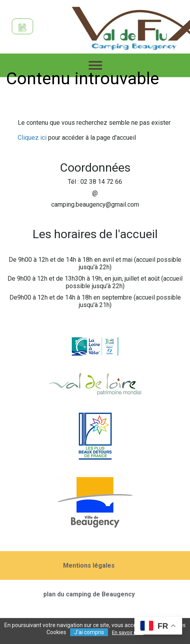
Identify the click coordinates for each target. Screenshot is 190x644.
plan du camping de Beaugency (89, 594)
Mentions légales (89, 565)
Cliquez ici (32, 138)
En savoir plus (128, 632)
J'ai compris (89, 632)
